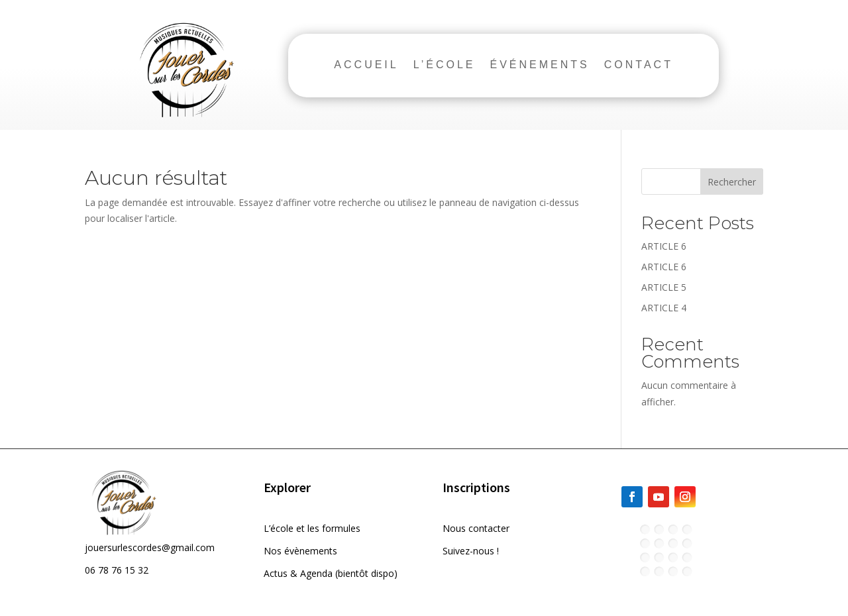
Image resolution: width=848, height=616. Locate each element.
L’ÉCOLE (445, 65)
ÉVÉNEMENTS (540, 65)
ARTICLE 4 (664, 308)
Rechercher (732, 182)
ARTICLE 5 (664, 287)
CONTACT (639, 65)
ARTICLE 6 (664, 246)
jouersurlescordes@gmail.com (150, 547)
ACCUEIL (366, 65)
